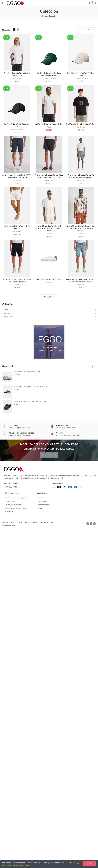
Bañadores (17, 231)
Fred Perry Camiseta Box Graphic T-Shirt (81, 124)
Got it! (89, 864)
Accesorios (8, 317)
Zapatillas (49, 282)
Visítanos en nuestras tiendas (21, 433)
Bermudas (17, 180)
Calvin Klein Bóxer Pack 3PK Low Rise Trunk (30, 402)
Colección (7, 304)
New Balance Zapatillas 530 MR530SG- (28, 372)
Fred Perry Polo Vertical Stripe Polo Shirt (49, 124)
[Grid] (14, 30)
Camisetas (17, 78)
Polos (49, 127)
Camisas (49, 234)
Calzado (7, 313)
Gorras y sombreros (49, 78)
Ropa (6, 310)
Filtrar (5, 29)
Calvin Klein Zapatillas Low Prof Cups (49, 279)
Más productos (49, 297)
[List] (18, 30)
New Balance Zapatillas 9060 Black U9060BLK (31, 387)
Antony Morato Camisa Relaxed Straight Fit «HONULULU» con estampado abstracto (81, 228)
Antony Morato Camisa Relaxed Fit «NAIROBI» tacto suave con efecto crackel (49, 228)
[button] (91, 367)
